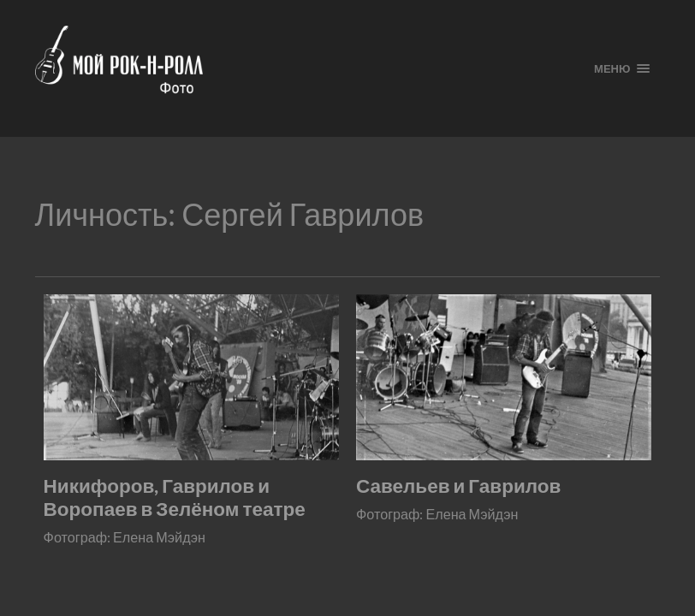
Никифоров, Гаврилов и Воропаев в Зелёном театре (175, 497)
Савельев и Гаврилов (458, 486)
